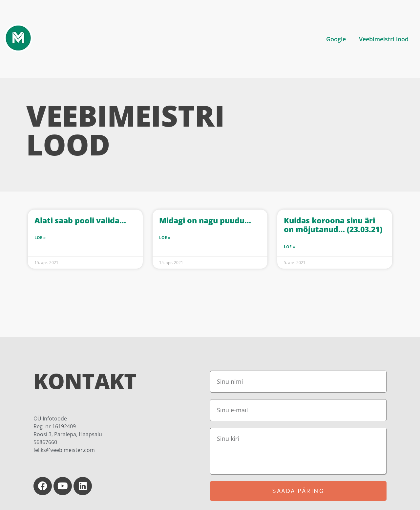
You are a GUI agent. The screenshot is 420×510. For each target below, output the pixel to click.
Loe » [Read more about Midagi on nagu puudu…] (165, 238)
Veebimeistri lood (384, 39)
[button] (338, 39)
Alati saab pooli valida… (80, 220)
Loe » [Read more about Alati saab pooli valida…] (40, 238)
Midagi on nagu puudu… (205, 220)
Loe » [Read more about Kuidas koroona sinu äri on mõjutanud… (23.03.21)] (289, 247)
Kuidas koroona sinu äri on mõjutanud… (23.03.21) (333, 225)
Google (336, 39)
